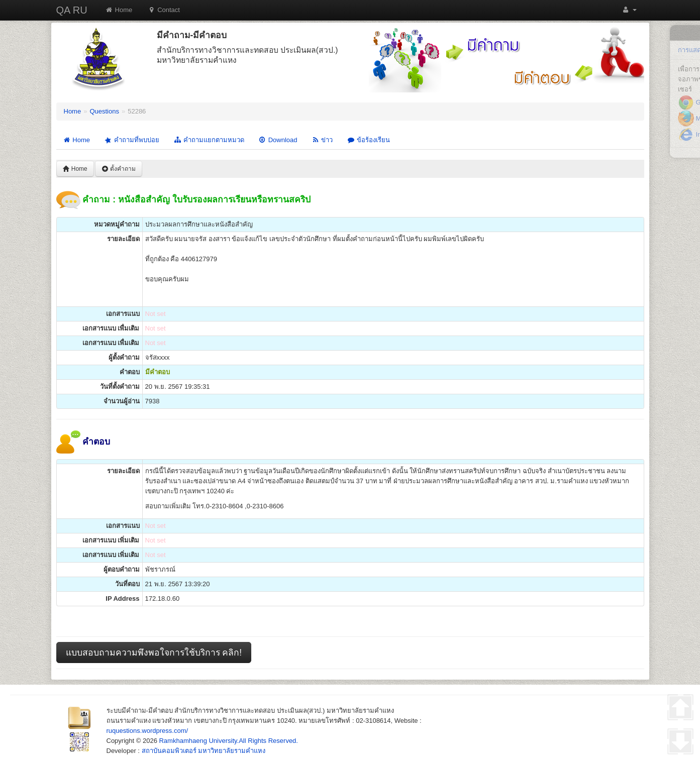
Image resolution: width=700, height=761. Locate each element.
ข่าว (322, 140)
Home (119, 10)
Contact (164, 10)
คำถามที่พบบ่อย (131, 140)
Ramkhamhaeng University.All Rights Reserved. (228, 741)
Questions (104, 111)
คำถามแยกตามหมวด (209, 140)
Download (278, 140)
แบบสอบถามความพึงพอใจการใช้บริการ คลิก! (154, 653)
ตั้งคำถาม (119, 169)
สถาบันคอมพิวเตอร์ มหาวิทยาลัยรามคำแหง (204, 751)
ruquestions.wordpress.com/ (147, 731)
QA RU (72, 10)
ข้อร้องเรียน (368, 140)
